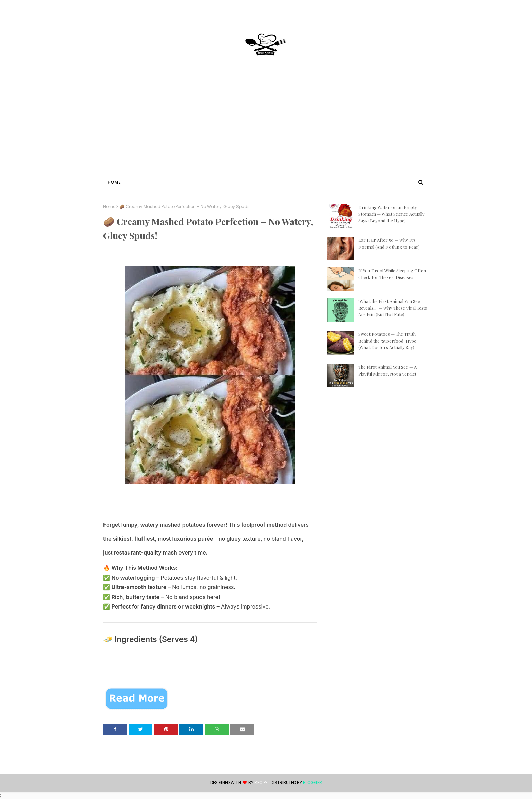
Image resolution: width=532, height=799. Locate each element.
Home (109, 207)
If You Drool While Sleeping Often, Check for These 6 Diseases (393, 274)
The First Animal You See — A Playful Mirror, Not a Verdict (387, 370)
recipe (261, 783)
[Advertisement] (266, 127)
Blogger (312, 783)
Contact (114, 7)
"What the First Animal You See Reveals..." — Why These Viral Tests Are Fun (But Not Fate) (393, 308)
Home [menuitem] (114, 182)
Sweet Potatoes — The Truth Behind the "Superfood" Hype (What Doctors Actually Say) (387, 341)
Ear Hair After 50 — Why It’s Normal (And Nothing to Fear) (389, 243)
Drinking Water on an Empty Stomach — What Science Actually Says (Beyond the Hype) (392, 214)
